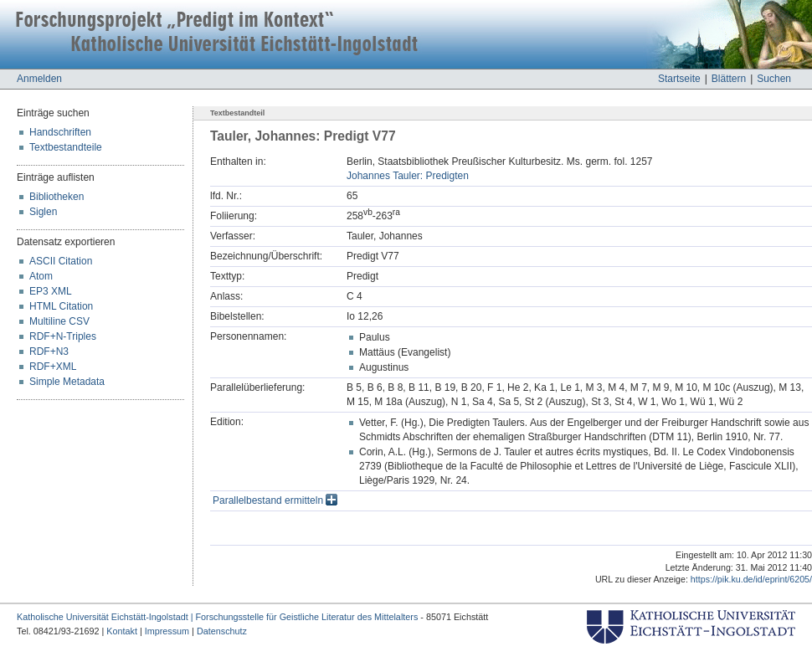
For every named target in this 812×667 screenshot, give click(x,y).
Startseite (679, 79)
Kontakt (122, 631)
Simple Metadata (67, 382)
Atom (41, 276)
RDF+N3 (49, 351)
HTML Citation (61, 306)
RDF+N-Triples (63, 336)
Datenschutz (222, 631)
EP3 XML (51, 291)
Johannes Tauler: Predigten (408, 176)
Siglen (43, 212)
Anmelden (39, 79)
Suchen (774, 79)
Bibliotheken (57, 197)
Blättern (729, 79)
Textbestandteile (66, 147)
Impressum (167, 631)
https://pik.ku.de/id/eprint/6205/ (751, 579)
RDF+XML (53, 367)
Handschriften (60, 132)
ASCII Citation (61, 261)
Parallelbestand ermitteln (275, 500)
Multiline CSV (59, 321)
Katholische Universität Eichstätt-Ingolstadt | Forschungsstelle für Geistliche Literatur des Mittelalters (217, 617)
